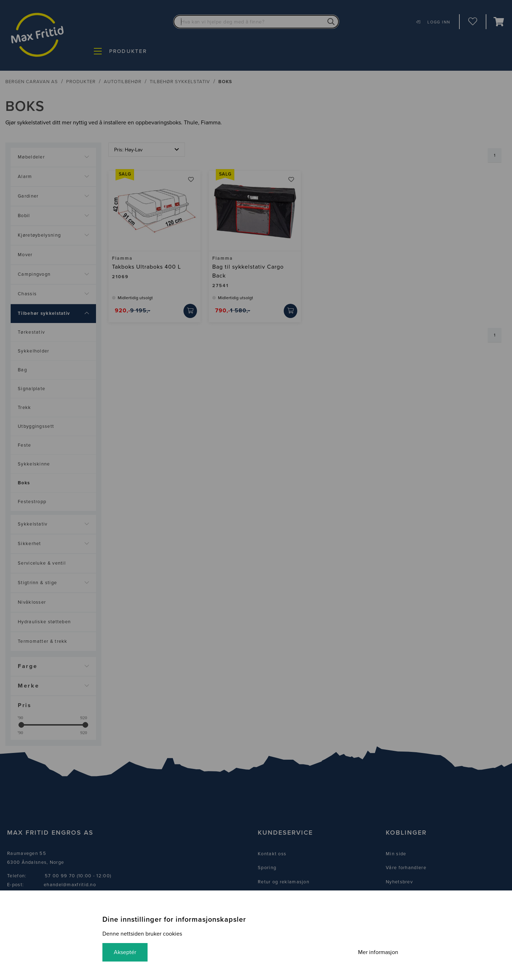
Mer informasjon (378, 952)
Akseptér (125, 952)
